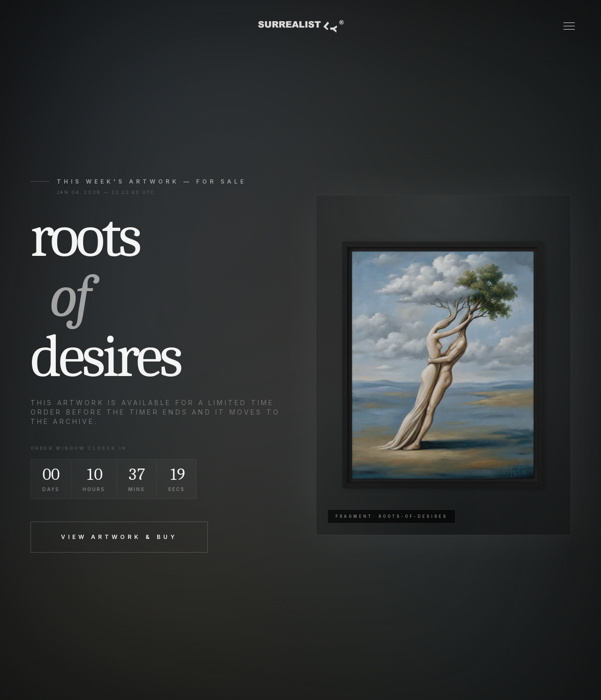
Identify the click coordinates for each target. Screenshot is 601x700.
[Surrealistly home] (300, 26)
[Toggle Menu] (569, 26)
